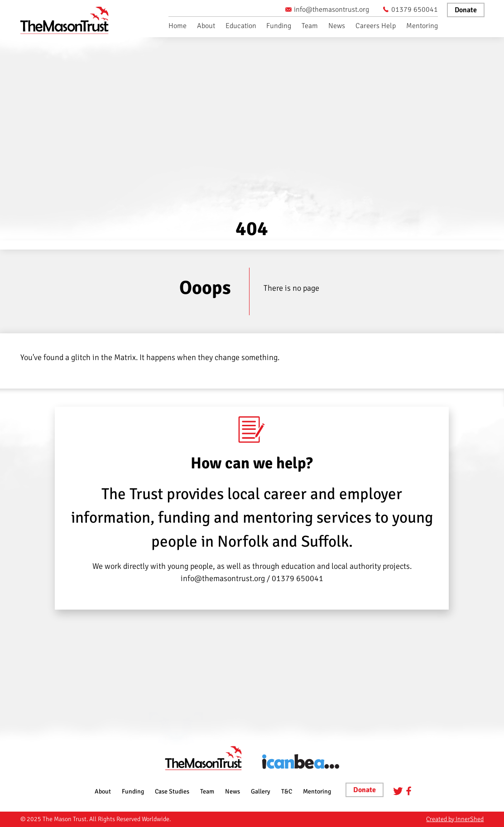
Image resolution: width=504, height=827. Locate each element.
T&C (287, 791)
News (337, 26)
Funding (279, 26)
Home (178, 26)
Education (241, 26)
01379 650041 (410, 10)
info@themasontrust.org (327, 10)
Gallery (261, 791)
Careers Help (376, 26)
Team (310, 26)
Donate (466, 10)
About (206, 26)
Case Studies (172, 791)
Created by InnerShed (455, 819)
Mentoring (422, 26)
